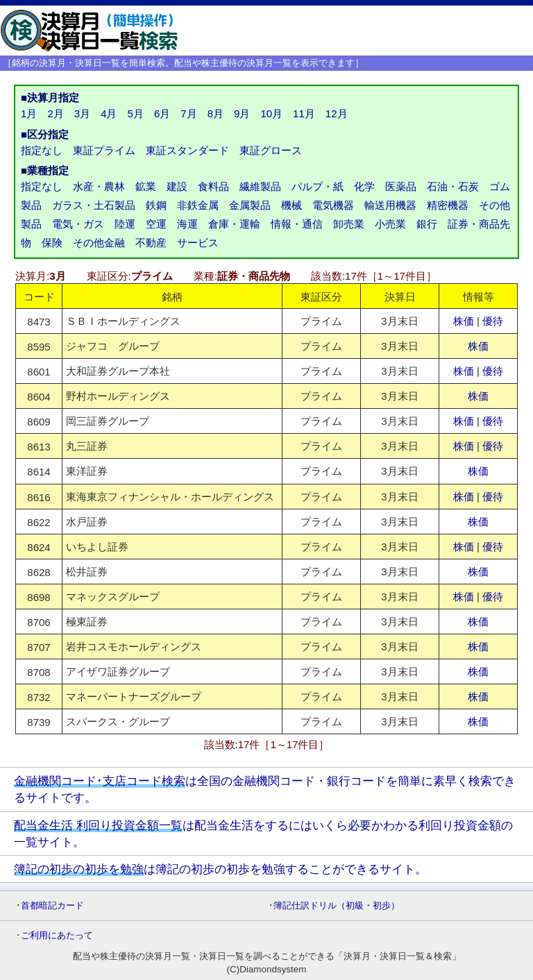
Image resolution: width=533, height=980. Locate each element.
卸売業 (349, 224)
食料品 (213, 186)
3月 (82, 113)
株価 (464, 321)
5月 (136, 113)
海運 (187, 224)
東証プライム (104, 150)
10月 (271, 113)
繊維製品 (260, 186)
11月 (304, 113)
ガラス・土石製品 (94, 205)
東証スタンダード (187, 150)
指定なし (42, 150)
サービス (198, 243)
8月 (215, 113)
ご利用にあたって (57, 935)
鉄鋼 (156, 205)
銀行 (427, 224)
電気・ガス (78, 224)
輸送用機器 (390, 205)
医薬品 (401, 186)
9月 (242, 113)
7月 (188, 113)
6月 (162, 113)
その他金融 (99, 243)
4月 (109, 113)
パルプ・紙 (318, 186)
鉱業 (146, 186)
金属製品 (250, 205)
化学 (364, 186)
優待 (493, 321)
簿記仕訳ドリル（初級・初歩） (337, 905)
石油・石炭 (453, 186)
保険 (52, 243)
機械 (291, 205)
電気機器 (333, 205)
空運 (156, 224)
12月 (337, 113)
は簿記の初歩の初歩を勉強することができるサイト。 (220, 869)
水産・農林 (99, 186)
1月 (29, 113)
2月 (55, 113)
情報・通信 (297, 224)
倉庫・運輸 (234, 224)
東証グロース (271, 150)
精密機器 (448, 205)
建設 (177, 186)
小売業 (390, 224)
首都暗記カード (52, 905)
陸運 (125, 224)
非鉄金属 (198, 205)
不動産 (151, 243)
